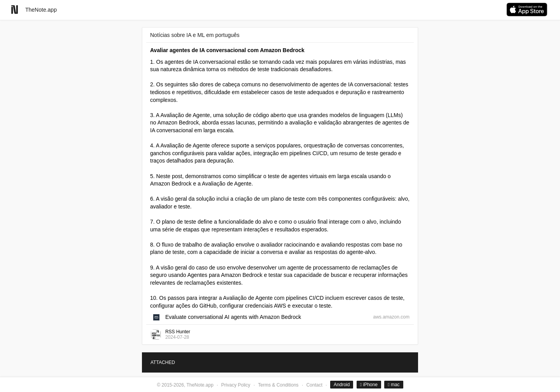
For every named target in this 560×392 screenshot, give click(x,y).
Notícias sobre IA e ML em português (195, 35)
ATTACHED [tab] (163, 362)
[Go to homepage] (15, 10)
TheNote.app (41, 10)
